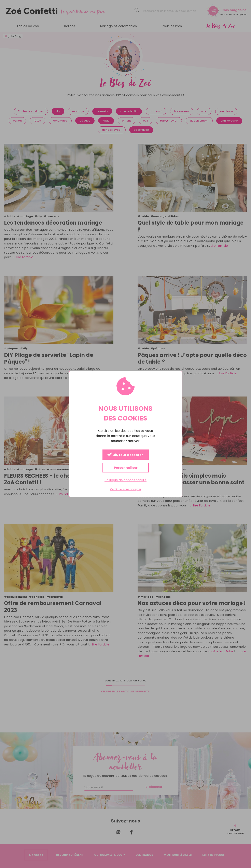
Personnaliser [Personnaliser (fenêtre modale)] (125, 468)
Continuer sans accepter (126, 489)
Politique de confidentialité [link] (125, 480)
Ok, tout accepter (125, 455)
